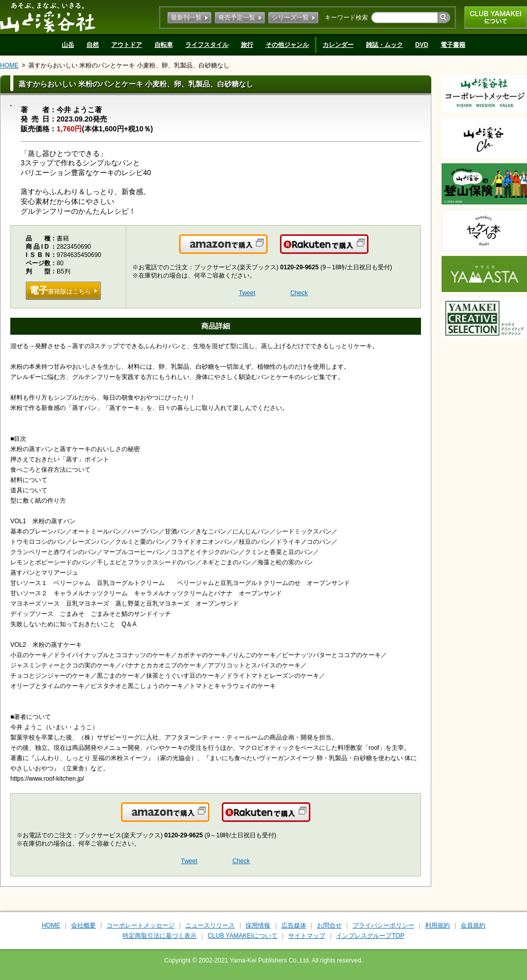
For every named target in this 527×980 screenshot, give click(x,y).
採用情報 (258, 925)
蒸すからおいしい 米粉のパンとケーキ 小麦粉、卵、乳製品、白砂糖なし (129, 65)
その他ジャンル (287, 45)
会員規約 (473, 925)
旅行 (247, 45)
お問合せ (329, 925)
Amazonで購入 (267, 250)
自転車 (164, 45)
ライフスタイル (207, 45)
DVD (422, 45)
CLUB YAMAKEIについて (496, 18)
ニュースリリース (210, 925)
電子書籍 (453, 45)
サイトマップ (307, 936)
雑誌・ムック (384, 45)
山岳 (68, 45)
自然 (93, 45)
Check (299, 293)
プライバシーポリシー (383, 925)
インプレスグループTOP (370, 936)
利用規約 (437, 925)
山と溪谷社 (48, 17)
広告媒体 (294, 925)
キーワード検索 (346, 18)
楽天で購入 (368, 250)
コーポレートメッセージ (140, 925)
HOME (9, 65)
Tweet (247, 293)
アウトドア (127, 45)
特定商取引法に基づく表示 (160, 936)
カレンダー (338, 45)
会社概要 (83, 925)
